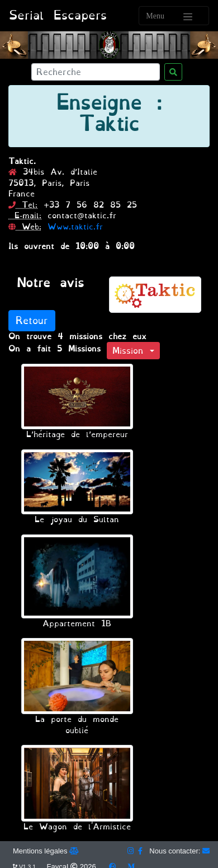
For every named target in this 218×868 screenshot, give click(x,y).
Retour (32, 321)
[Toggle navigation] (174, 16)
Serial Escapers (58, 15)
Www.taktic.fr (75, 227)
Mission (131, 351)
